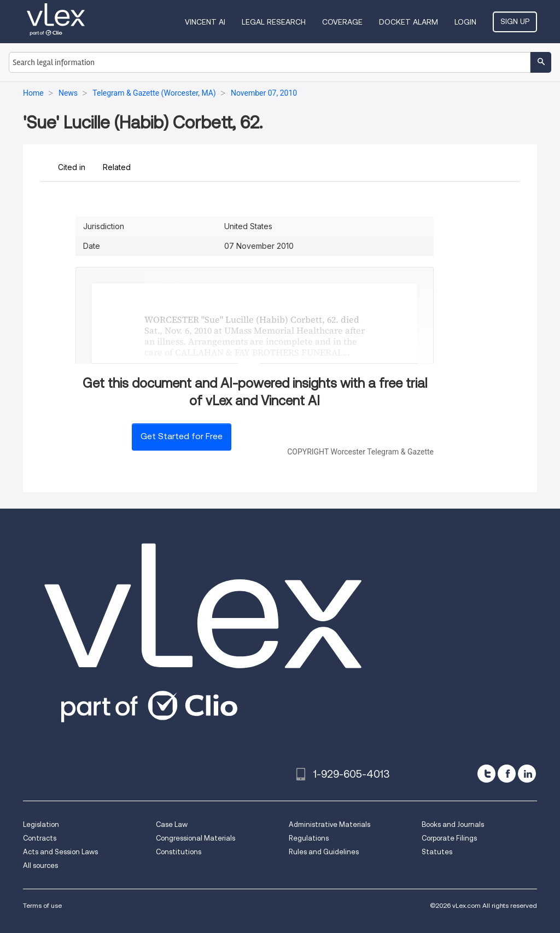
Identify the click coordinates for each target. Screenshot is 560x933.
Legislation (41, 824)
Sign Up (515, 21)
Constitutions (179, 852)
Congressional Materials (196, 838)
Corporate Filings (449, 838)
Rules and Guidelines (324, 852)
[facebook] (507, 774)
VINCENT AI (205, 22)
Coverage (342, 22)
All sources (40, 865)
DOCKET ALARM (409, 22)
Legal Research (274, 22)
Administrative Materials (329, 824)
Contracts (40, 838)
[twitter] (486, 774)
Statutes (437, 852)
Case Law (172, 824)
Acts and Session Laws (60, 852)
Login (465, 22)
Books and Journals (453, 824)
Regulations (309, 838)
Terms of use (42, 905)
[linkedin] (527, 774)
